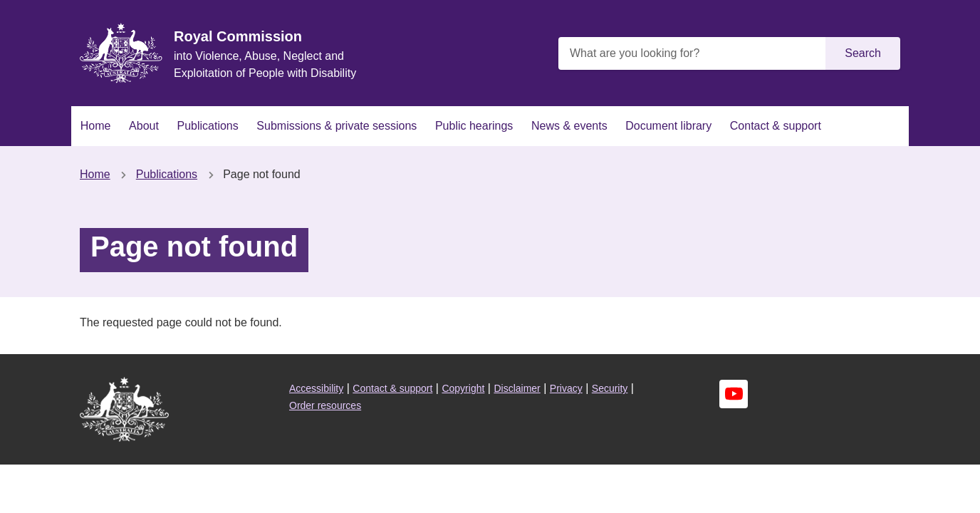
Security (610, 388)
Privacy (566, 388)
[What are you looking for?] (694, 53)
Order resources (325, 405)
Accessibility (316, 388)
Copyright (463, 388)
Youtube (734, 394)
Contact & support (776, 126)
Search (863, 53)
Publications (207, 126)
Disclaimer (517, 388)
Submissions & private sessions (337, 126)
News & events (569, 126)
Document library (668, 126)
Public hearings (474, 126)
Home (96, 126)
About (144, 126)
